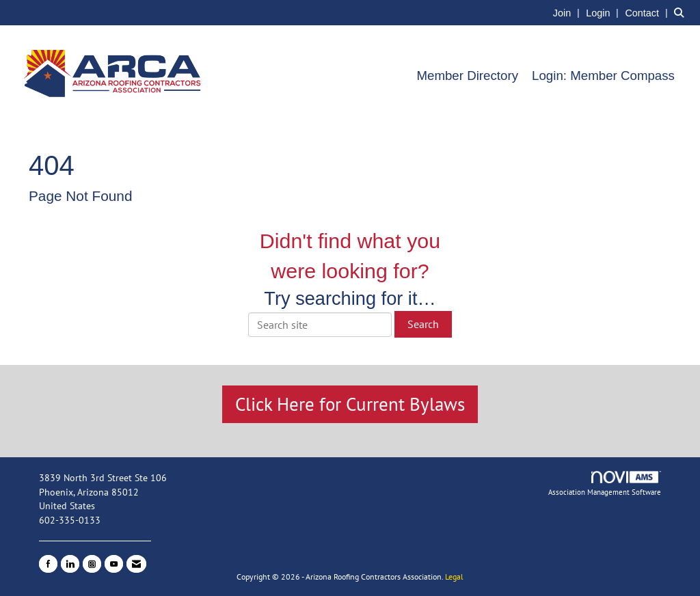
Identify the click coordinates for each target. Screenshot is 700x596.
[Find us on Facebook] (48, 564)
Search (423, 324)
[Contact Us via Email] (136, 564)
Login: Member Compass (603, 76)
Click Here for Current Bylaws (350, 404)
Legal (454, 577)
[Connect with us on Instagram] (92, 564)
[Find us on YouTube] (114, 564)
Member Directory (467, 76)
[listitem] (568, 12)
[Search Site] (682, 12)
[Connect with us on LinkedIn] (70, 564)
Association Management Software (605, 484)
